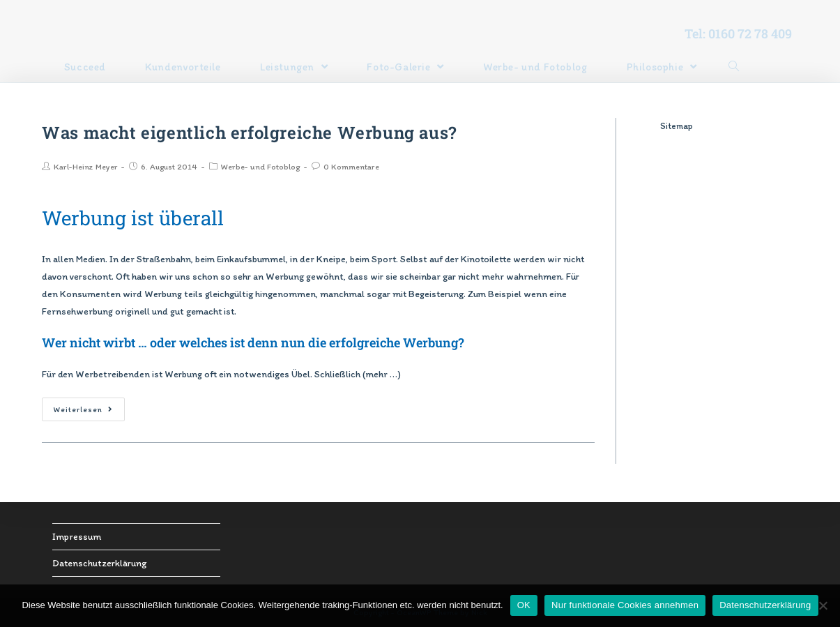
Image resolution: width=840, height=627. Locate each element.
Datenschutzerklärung (99, 563)
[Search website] (734, 67)
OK (524, 605)
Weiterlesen (83, 410)
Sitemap (677, 126)
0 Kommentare (351, 167)
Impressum (77, 537)
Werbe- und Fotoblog (260, 167)
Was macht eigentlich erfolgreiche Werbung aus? (249, 133)
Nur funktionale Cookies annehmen (625, 605)
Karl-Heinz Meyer (85, 167)
